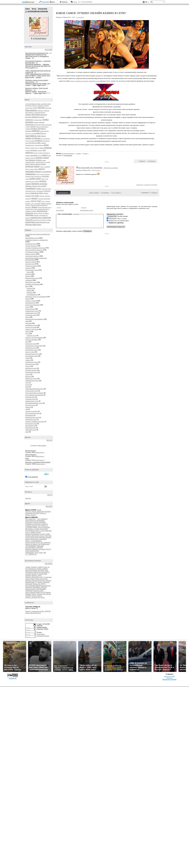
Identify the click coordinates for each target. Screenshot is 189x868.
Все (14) (49, 440)
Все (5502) (49, 564)
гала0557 (28, 596)
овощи (32, 160)
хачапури (29, 213)
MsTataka (48, 512)
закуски (28, 331)
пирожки (30, 171)
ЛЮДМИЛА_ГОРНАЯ (40, 587)
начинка (39, 158)
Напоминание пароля (87, 210)
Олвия (38, 592)
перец (38, 164)
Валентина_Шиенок (45, 581)
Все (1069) (49, 50)
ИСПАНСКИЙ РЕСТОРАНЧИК (26, 12)
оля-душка (42, 549)
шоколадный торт (42, 222)
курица (48, 148)
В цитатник (154, 185)
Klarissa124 (32, 569)
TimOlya (43, 534)
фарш (35, 207)
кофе (38, 143)
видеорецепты (30, 303)
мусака (40, 156)
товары (28, 360)
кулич (27, 148)
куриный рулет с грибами (37, 148)
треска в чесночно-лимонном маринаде (36, 205)
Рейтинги (65, 2)
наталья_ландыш (31, 597)
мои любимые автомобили (34, 395)
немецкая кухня (31, 348)
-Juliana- (28, 567)
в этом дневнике (32, 477)
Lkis (39, 526)
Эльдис (49, 594)
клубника (36, 138)
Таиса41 (34, 594)
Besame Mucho (31, 451)
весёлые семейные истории (35, 422)
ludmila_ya (44, 526)
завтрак (42, 122)
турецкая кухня (30, 399)
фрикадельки (42, 211)
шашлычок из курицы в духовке (42, 220)
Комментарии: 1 (40, 456)
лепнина (40, 151)
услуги (27, 385)
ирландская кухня (31, 362)
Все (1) (50, 495)
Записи (27, 9)
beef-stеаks (28, 106)
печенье (29, 166)
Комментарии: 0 (40, 460)
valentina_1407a (36, 576)
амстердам (48, 108)
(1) (35, 90)
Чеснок (41, 108)
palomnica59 (44, 529)
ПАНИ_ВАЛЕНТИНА (32, 551)
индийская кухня (31, 420)
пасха (33, 164)
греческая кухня (31, 344)
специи (28, 196)
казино (78, 153)
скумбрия (30, 188)
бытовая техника (31, 370)
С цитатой (146, 185)
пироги (42, 169)
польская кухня (30, 405)
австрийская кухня (32, 350)
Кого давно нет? (31, 519)
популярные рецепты (32, 252)
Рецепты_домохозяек (33, 611)
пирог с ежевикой (45, 167)
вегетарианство (30, 428)
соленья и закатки (31, 411)
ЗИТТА (38, 543)
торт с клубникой (36, 204)
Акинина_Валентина (32, 536)
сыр (37, 196)
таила (41, 553)
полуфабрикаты (32, 295)
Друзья (34, 9)
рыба (32, 179)
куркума (28, 151)
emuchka (35, 522)
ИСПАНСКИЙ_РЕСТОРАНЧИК (90, 168)
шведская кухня (31, 368)
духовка (29, 122)
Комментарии (43, 9)
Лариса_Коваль (31, 515)
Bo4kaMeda (41, 521)
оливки (44, 160)
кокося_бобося (37, 596)
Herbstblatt (42, 522)
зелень (33, 127)
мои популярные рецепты (34, 250)
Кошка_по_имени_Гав (33, 544)
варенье (44, 115)
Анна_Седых (43, 579)
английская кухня (31, 325)
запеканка (30, 124)
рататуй (42, 174)
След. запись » (116, 193)
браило (28, 539)
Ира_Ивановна (46, 543)
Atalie (27, 521)
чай (27, 409)
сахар (28, 184)
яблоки (29, 225)
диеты (27, 317)
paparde (28, 576)
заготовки (29, 323)
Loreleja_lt (40, 569)
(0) (51, 53)
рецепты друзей (31, 262)
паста (27, 164)
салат (38, 179)
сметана (34, 193)
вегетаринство (30, 426)
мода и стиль (30, 352)
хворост (36, 213)
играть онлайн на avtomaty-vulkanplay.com (85, 81)
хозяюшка (29, 280)
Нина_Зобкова (30, 592)
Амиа (37, 537)
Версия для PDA (170, 676)
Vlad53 (48, 534)
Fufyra (45, 567)
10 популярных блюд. (33, 104)
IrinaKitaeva (29, 524)
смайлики (76, 214)
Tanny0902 (41, 570)
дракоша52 (40, 512)
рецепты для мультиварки (34, 338)
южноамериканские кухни (34, 403)
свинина (35, 184)
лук (44, 150)
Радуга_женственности (33, 613)
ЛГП (27, 546)
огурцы (38, 160)
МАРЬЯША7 (33, 546)
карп (45, 134)
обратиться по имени (111, 168)
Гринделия (29, 584)
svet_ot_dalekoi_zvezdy (33, 532)
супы (27, 383)
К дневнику (105, 193)
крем (46, 145)
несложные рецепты (32, 256)
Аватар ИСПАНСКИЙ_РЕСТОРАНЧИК (38, 26)
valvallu (39, 510)
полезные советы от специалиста (37, 240)
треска (49, 204)
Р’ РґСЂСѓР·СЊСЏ (40, 39)
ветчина (28, 117)
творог (34, 198)
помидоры (30, 174)
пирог (37, 166)
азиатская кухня (31, 282)
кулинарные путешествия (34, 346)
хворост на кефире (44, 213)
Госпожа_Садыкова (43, 582)
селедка (43, 184)
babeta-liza (33, 521)
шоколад (30, 222)
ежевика (36, 122)
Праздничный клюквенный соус (37, 53)
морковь (34, 155)
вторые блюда (30, 309)
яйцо (39, 225)
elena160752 (45, 572)
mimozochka (46, 527)
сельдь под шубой (39, 186)
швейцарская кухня (32, 381)
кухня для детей (31, 327)
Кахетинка (29, 513)
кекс (39, 136)
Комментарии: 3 (40, 452)
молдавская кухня (31, 356)
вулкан (41, 117)
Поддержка (144, 2)
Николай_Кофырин (32, 549)
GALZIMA (36, 513)
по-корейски (46, 172)
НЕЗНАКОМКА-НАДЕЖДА (34, 548)
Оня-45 (48, 549)
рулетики (45, 176)
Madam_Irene (37, 527)
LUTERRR (29, 527)
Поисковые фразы (43, 636)
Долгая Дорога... (31, 455)
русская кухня (30, 264)
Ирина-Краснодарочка (43, 586)
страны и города (31, 301)
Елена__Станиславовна (33, 541)
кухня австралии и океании (34, 393)
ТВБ (45, 553)
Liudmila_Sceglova (31, 526)
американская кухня (32, 417)
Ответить (140, 185)
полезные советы (31, 266)
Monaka (28, 570)
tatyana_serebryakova (32, 534)
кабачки (36, 131)
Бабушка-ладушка (45, 537)
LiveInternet (29, 2)
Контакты (170, 678)
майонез (29, 153)
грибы (46, 120)
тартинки (42, 196)
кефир (28, 138)
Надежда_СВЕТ (38, 591)
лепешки (34, 150)
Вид (147, 2)
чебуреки (29, 215)
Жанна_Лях (37, 584)
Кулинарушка (45, 544)
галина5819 (43, 539)
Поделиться (152, 161)
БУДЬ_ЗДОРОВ (45, 611)
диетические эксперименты (35, 319)
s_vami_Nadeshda (46, 531)
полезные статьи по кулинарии (36, 297)
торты (43, 203)
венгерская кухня (31, 424)
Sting (27, 458)
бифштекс (40, 111)
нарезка (32, 158)
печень (43, 164)
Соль (35, 108)
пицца (38, 172)
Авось (75, 2)
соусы (46, 193)
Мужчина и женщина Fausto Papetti (38, 462)
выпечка (28, 274)
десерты (28, 268)
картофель (31, 136)
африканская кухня (32, 401)
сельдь (28, 186)
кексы (44, 136)
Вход (53, 2)
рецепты (28, 498)
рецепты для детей (32, 329)
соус (41, 193)
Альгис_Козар (30, 537)
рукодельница (30, 397)
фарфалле (28, 207)
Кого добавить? (43, 519)
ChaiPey (40, 567)
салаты (43, 181)
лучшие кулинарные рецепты (35, 248)
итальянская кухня (32, 270)
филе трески (34, 209)
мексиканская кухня (32, 354)
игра (27, 342)
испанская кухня (31, 244)
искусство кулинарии (32, 305)
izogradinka (37, 524)
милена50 (40, 546)
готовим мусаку (38, 120)
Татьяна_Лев (41, 594)
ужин (27, 432)
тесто (34, 201)
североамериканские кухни (34, 389)
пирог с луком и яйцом (32, 169)
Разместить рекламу (169, 679)
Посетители (41, 634)
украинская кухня (31, 313)
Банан (31, 108)
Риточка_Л (43, 513)
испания (28, 131)
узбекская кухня (31, 430)
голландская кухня (32, 391)
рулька (27, 179)
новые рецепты (30, 254)
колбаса (39, 141)
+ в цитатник (80, 17)
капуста (40, 133)
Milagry (46, 569)
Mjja (27, 529)
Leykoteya (44, 524)
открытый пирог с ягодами (43, 162)
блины (28, 115)
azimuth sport (46, 104)
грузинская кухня (31, 315)
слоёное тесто (31, 336)
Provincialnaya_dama (32, 531)
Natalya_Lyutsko (34, 529)
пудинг (38, 174)
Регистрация (45, 2)
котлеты (32, 143)
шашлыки (29, 220)
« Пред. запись (94, 193)
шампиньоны (36, 218)
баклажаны (31, 110)
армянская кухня (31, 379)
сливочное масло (46, 189)
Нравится (142, 161)
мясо (45, 155)
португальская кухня (32, 413)
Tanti (46, 570)
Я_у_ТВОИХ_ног (31, 554)
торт (39, 201)
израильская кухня (32, 311)
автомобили (29, 415)
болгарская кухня (31, 372)
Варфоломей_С (31, 582)
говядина (29, 120)
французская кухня (32, 278)
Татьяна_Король (31, 512)
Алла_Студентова (46, 536)
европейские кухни (32, 238)
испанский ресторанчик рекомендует (38, 234)
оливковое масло (30, 162)
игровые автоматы (38, 129)
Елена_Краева (30, 543)
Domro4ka (29, 522)
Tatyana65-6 (29, 572)
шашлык (47, 218)
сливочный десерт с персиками (34, 191)
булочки (36, 115)
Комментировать (63, 193)
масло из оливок (38, 153)
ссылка (98, 170)
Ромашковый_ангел (32, 553)
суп (33, 196)
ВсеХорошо (35, 539)
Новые (154, 193)
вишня (35, 117)
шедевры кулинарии (32, 284)
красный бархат (39, 145)
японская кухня (30, 364)
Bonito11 (34, 567)
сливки (38, 189)
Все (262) (49, 506)
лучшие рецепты (31, 246)
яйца (35, 225)
